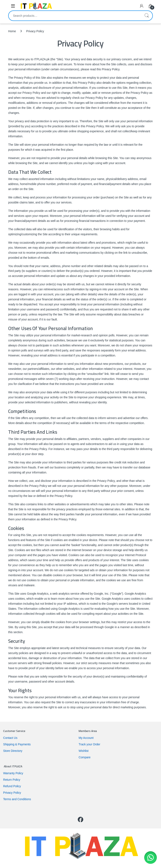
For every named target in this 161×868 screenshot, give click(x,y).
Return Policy (12, 780)
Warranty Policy (13, 773)
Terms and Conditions (17, 799)
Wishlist (84, 751)
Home (12, 31)
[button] (151, 858)
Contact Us (10, 738)
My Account (86, 738)
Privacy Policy (12, 793)
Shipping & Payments (17, 744)
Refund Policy (12, 786)
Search (147, 16)
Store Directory (13, 751)
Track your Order (89, 744)
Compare (85, 757)
